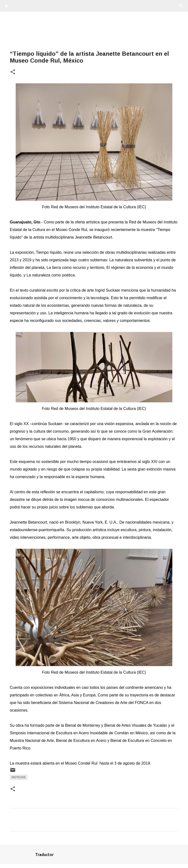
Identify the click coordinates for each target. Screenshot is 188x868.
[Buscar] (21, 6)
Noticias (19, 777)
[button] (13, 72)
